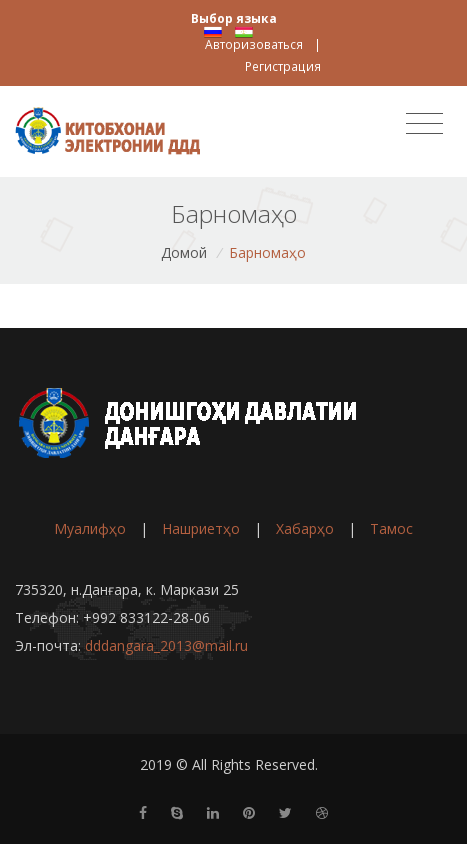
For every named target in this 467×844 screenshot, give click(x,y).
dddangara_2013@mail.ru (166, 645)
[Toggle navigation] (424, 124)
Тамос (391, 528)
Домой (184, 252)
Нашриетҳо (201, 528)
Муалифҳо (90, 528)
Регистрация (283, 66)
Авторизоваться (254, 44)
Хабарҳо (305, 528)
